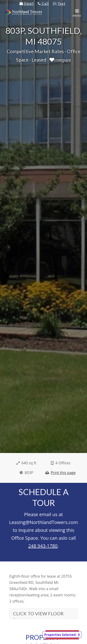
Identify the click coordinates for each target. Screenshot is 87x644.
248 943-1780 (43, 546)
